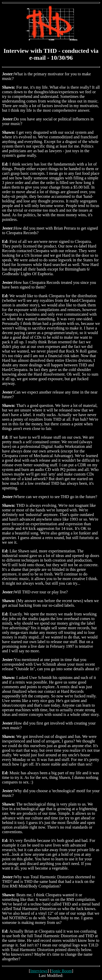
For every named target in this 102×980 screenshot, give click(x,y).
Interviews (39, 971)
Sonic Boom (62, 971)
